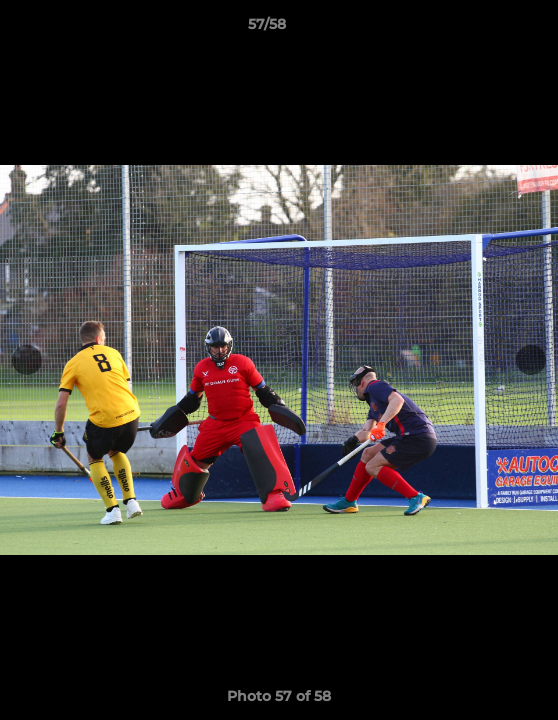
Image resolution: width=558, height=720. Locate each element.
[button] (486, 29)
